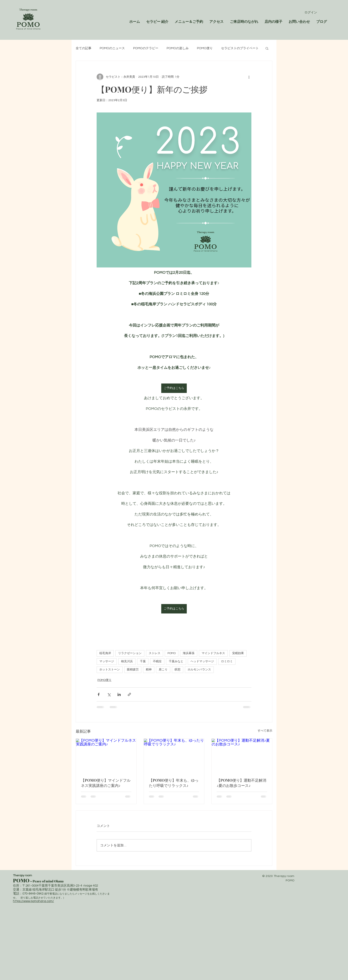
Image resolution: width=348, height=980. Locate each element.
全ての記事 (84, 48)
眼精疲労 (133, 670)
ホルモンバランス (199, 670)
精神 (149, 670)
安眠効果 (238, 653)
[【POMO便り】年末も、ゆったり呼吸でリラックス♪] (174, 756)
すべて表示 (265, 731)
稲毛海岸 (105, 653)
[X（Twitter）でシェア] (109, 694)
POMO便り (205, 48)
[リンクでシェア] (129, 694)
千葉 (143, 661)
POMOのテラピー (146, 48)
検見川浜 (127, 661)
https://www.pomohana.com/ (33, 901)
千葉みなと (176, 661)
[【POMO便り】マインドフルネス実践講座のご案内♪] (106, 756)
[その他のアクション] (249, 77)
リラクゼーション (130, 653)
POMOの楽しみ (178, 48)
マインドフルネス (213, 653)
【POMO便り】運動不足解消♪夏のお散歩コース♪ (241, 783)
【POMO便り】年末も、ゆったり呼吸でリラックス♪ (174, 783)
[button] (267, 48)
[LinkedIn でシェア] (119, 694)
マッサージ (107, 661)
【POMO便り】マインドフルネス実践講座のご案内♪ (106, 783)
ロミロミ (227, 661)
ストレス (155, 653)
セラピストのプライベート (240, 48)
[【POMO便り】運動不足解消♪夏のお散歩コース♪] (242, 756)
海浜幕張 (189, 653)
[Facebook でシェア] (99, 694)
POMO (172, 653)
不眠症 (157, 661)
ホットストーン (110, 670)
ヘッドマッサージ (202, 661)
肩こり (163, 670)
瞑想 (178, 670)
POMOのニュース (112, 48)
